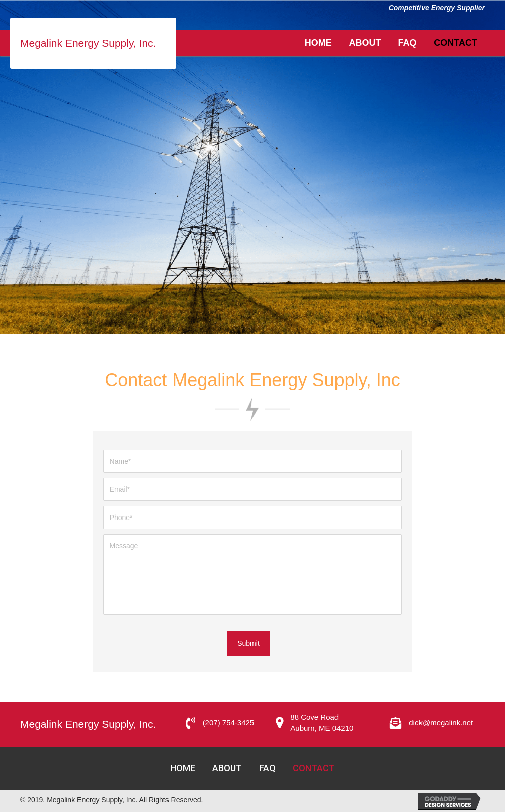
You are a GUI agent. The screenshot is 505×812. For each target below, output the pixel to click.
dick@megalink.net (441, 723)
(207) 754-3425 (229, 723)
